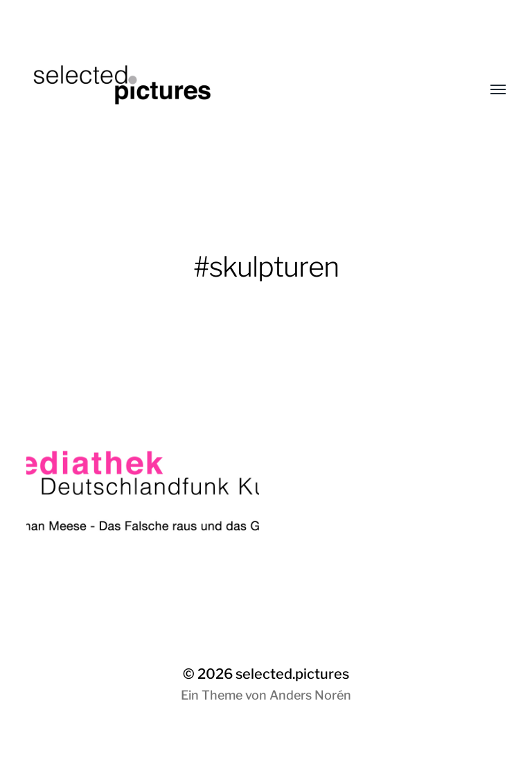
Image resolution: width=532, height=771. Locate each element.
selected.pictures (292, 674)
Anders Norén (310, 695)
